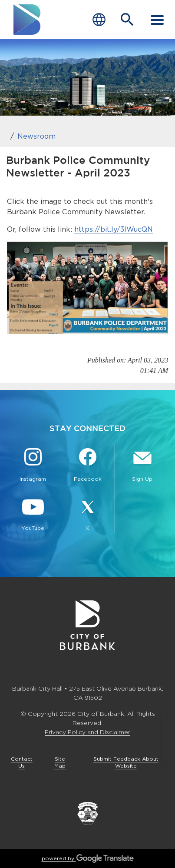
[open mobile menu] (157, 20)
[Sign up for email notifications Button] (142, 466)
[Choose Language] (99, 20)
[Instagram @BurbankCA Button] (33, 466)
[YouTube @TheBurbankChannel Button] (33, 515)
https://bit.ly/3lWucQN (114, 229)
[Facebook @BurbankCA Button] (88, 466)
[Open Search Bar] (127, 20)
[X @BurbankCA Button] (88, 515)
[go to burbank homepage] (27, 20)
